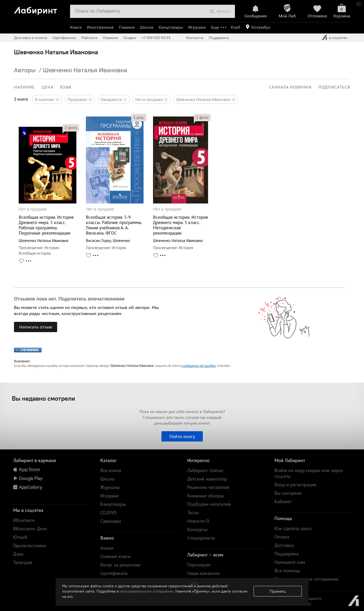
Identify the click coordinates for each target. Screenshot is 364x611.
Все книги (111, 470)
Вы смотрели (288, 493)
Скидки (130, 38)
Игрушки (197, 27)
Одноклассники (29, 545)
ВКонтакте (24, 520)
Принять (278, 591)
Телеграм (23, 562)
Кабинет (283, 501)
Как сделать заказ (293, 528)
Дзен (18, 554)
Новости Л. (199, 521)
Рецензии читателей (208, 487)
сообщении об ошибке (199, 366)
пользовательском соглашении (147, 591)
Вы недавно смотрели (43, 398)
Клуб (235, 27)
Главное (127, 27)
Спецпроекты (201, 538)
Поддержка (219, 38)
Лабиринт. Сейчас (205, 470)
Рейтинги (89, 38)
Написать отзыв (36, 327)
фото (71, 128)
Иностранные (100, 27)
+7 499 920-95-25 (156, 38)
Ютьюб (20, 537)
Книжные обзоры (206, 496)
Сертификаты (64, 38)
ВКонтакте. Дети (30, 529)
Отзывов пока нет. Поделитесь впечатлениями (69, 299)
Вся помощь (287, 571)
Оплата (282, 537)
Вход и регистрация (295, 485)
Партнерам (199, 565)
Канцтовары (171, 27)
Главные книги (115, 556)
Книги (76, 27)
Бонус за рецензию (120, 565)
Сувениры (111, 521)
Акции (107, 548)
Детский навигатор (207, 479)
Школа (147, 27)
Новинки (110, 38)
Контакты (195, 38)
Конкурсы (197, 529)
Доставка (284, 545)
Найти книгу (182, 436)
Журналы (110, 487)
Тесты (193, 513)
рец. (139, 117)
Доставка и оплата (31, 38)
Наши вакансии (203, 573)
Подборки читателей (209, 504)
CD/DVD (109, 513)
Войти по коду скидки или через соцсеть (309, 473)
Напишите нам (290, 562)
